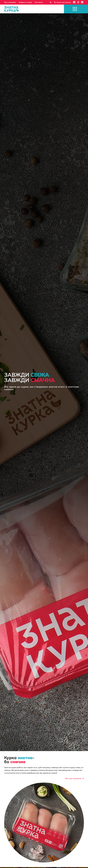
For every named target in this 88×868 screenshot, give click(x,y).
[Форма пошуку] (51, 2)
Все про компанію (75, 778)
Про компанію (10, 2)
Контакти (39, 2)
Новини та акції (25, 2)
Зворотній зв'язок (63, 2)
